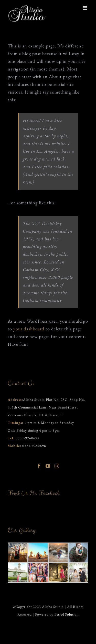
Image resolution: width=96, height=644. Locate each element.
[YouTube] (48, 466)
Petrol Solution (67, 614)
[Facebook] (39, 466)
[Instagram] (57, 466)
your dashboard (29, 329)
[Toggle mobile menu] (86, 8)
